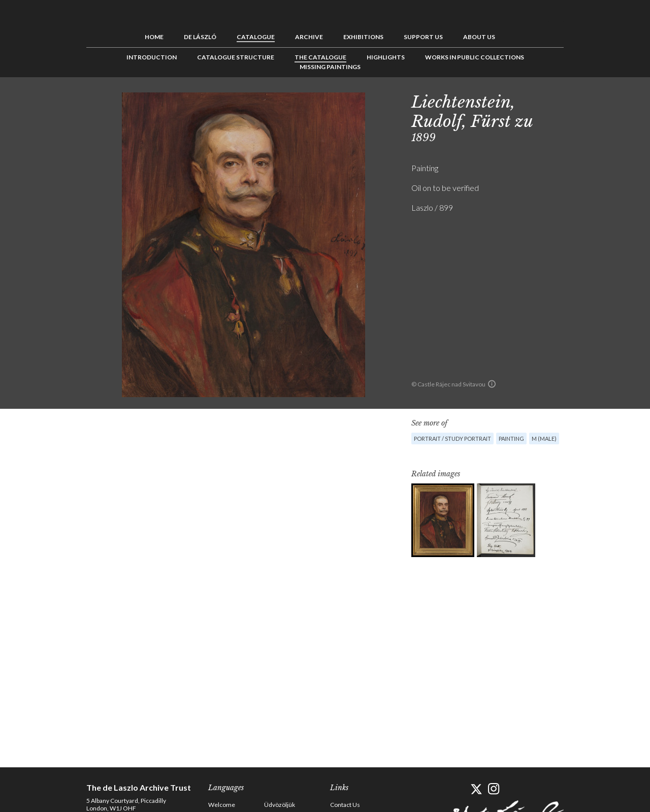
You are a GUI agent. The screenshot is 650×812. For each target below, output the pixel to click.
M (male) (544, 439)
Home (154, 37)
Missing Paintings (330, 67)
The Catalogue (320, 57)
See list (597, 100)
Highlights (386, 57)
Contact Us (345, 805)
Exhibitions (363, 37)
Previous (581, 100)
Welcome (222, 805)
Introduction (152, 57)
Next (613, 100)
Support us (423, 37)
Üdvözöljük (280, 805)
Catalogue (256, 37)
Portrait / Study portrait (452, 439)
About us (479, 37)
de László (200, 37)
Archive (309, 37)
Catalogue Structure (236, 57)
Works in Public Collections (475, 57)
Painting (511, 439)
